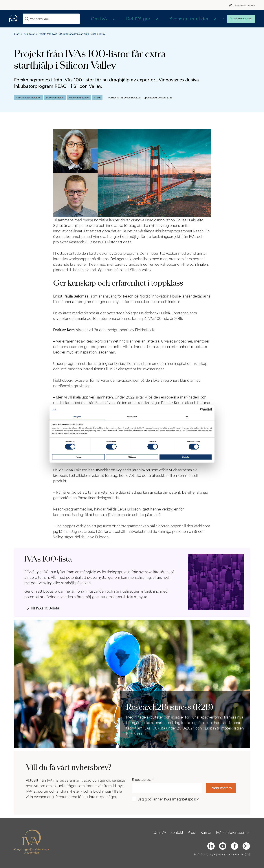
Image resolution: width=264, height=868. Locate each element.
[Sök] (27, 19)
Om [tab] (187, 417)
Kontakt (177, 832)
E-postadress (143, 780)
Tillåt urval (132, 457)
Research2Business (79, 98)
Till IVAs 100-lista (45, 608)
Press (192, 832)
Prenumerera (221, 788)
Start (17, 34)
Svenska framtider (202, 19)
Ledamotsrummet (244, 5)
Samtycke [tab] (77, 417)
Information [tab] (132, 417)
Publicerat (29, 34)
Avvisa (78, 457)
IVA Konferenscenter (233, 832)
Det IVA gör (171, 19)
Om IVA (147, 19)
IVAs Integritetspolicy (181, 799)
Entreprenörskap (55, 98)
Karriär (206, 832)
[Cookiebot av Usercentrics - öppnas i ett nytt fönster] (196, 410)
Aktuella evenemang (241, 18)
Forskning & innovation (28, 98)
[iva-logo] (13, 19)
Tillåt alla (186, 457)
